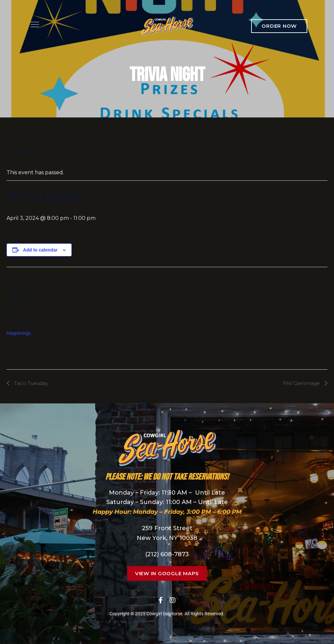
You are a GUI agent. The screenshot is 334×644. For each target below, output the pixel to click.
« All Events (21, 151)
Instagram (173, 600)
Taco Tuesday (32, 383)
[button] (279, 26)
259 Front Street (167, 529)
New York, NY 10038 (167, 538)
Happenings (19, 333)
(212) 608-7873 (167, 554)
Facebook (161, 600)
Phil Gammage (301, 383)
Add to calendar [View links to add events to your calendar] (40, 250)
